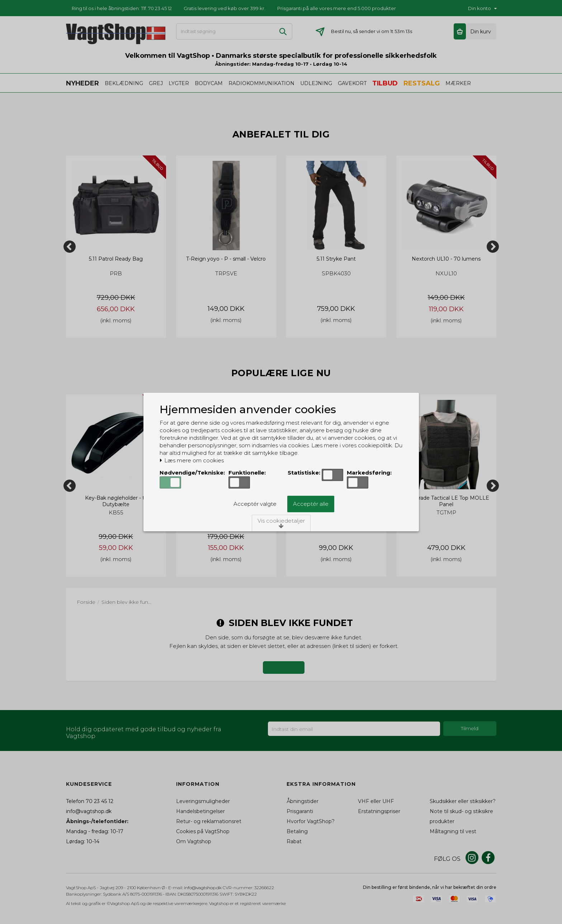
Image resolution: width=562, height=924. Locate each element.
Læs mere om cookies (192, 461)
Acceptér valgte (255, 504)
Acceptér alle (311, 504)
